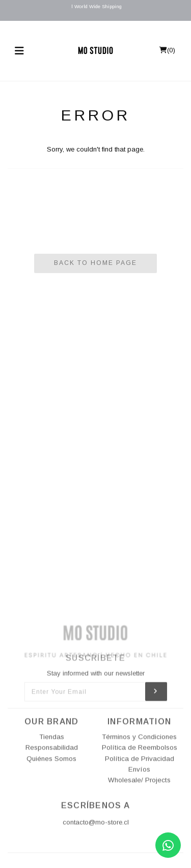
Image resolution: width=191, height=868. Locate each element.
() (167, 50)
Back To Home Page (95, 263)
